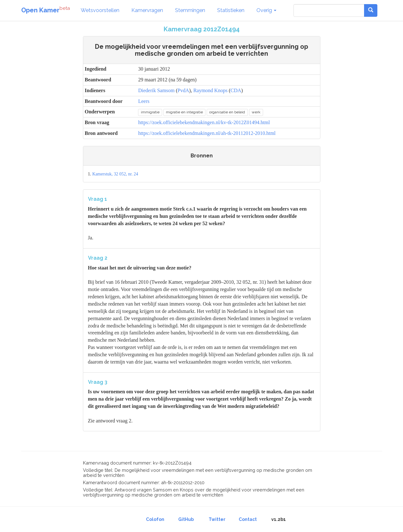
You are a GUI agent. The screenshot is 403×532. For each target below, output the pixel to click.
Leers (144, 101)
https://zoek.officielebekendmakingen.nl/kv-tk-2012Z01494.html (204, 122)
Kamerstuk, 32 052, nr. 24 (115, 174)
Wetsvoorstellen (100, 10)
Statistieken (231, 10)
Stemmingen (190, 10)
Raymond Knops (211, 90)
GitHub (186, 519)
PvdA (183, 90)
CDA (236, 90)
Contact (248, 519)
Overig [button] (266, 10)
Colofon (155, 519)
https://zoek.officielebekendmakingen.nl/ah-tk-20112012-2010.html (207, 133)
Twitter (217, 519)
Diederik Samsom (156, 90)
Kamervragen (147, 10)
